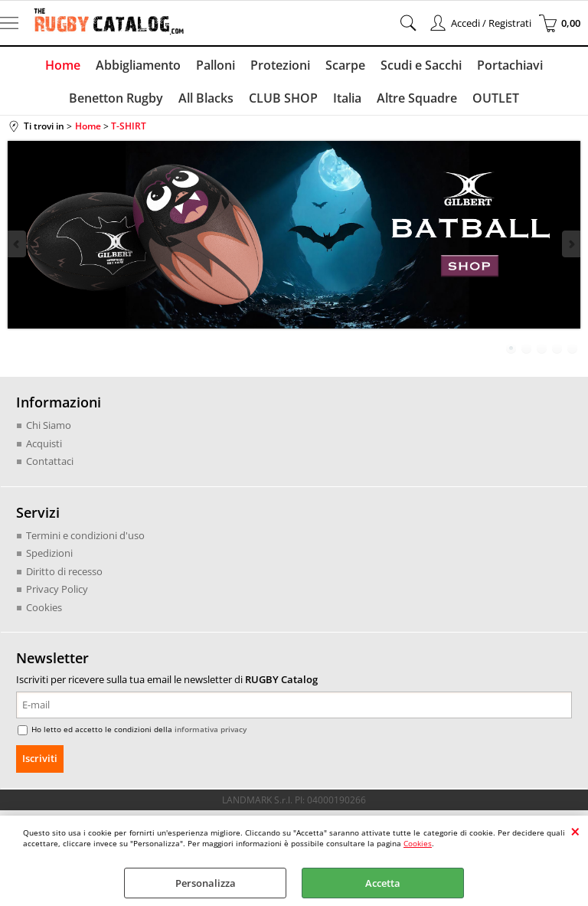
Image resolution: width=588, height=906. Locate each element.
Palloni (216, 65)
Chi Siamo (49, 426)
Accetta (383, 883)
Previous (18, 244)
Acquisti (44, 443)
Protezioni (280, 65)
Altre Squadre (417, 98)
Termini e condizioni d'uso (85, 535)
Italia (347, 98)
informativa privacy (211, 730)
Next (570, 244)
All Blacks (206, 98)
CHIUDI (575, 831)
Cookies (418, 843)
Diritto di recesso (64, 571)
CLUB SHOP (283, 98)
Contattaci (50, 462)
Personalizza (206, 883)
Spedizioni (49, 554)
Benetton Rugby (116, 98)
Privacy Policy (57, 590)
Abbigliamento (138, 65)
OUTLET (496, 98)
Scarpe (345, 65)
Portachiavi (510, 65)
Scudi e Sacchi (421, 65)
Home (63, 65)
